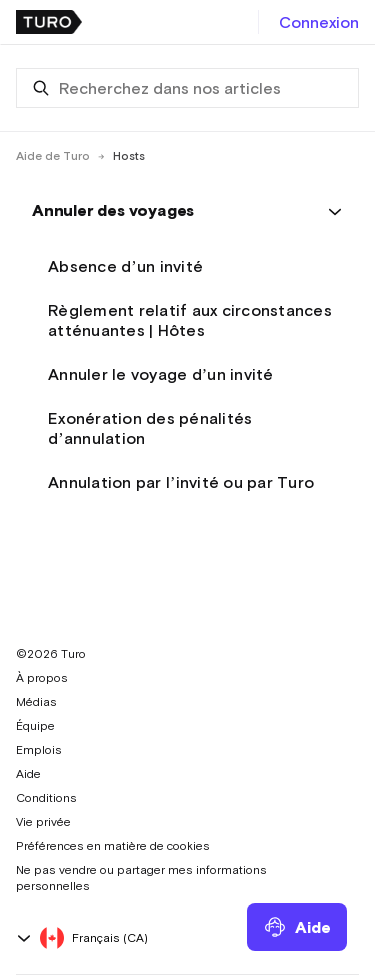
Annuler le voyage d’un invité (161, 374)
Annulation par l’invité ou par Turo (181, 482)
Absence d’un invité (125, 266)
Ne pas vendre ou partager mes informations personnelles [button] (141, 878)
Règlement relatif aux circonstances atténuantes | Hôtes (190, 320)
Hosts (129, 156)
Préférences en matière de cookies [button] (113, 846)
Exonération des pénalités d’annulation (150, 428)
